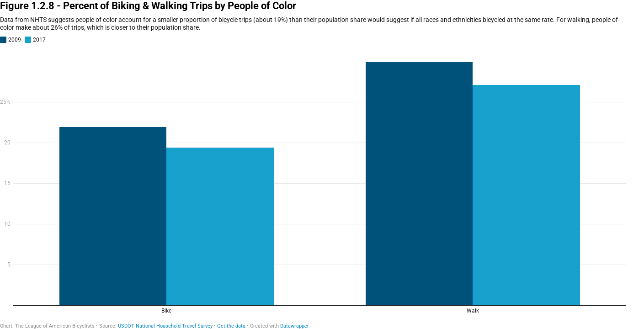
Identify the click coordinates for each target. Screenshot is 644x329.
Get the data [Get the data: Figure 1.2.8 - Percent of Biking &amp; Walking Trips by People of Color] (231, 326)
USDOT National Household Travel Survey (165, 326)
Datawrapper (295, 326)
